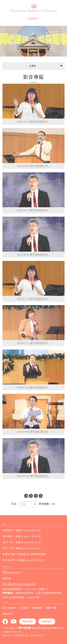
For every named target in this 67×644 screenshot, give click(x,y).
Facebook (5, 621)
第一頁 (26, 496)
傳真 (5, 578)
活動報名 (47, 621)
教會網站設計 (38, 635)
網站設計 (8, 635)
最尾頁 (41, 496)
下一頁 (36, 496)
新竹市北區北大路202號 (22, 584)
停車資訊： (9, 593)
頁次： (15, 504)
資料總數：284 (47, 504)
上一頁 (31, 496)
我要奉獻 (28, 621)
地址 (5, 584)
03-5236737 (15, 572)
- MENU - (34, 19)
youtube (14, 621)
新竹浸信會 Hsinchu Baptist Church (34, 8)
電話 (5, 572)
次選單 (45, 66)
